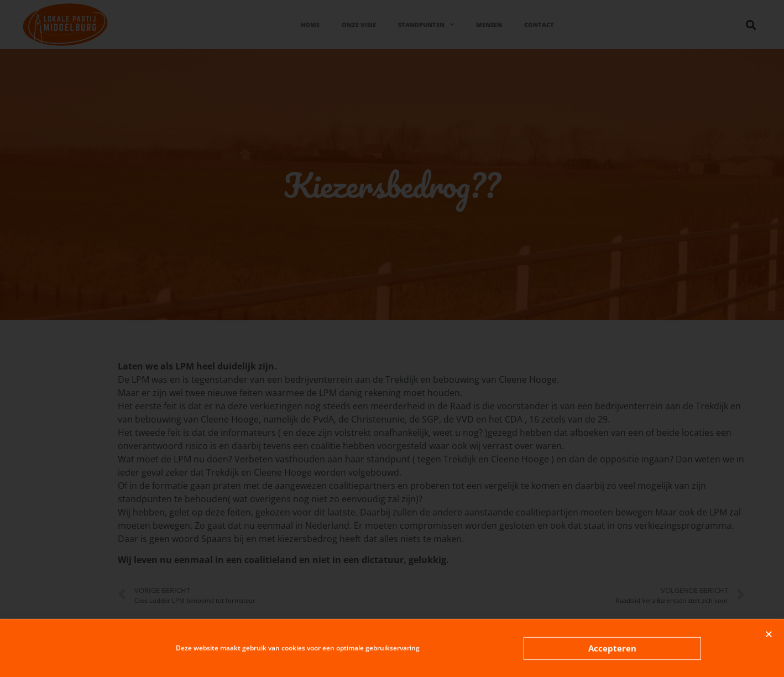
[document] (392, 338)
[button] (769, 638)
